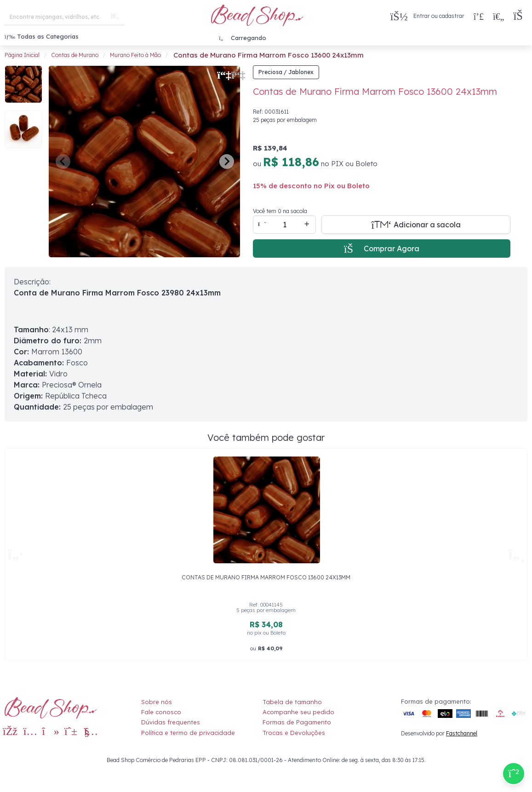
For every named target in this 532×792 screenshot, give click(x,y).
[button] (520, 16)
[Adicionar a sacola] (416, 225)
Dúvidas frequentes (171, 722)
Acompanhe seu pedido (298, 712)
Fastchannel (462, 733)
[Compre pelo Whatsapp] (514, 774)
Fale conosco (161, 712)
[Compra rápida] (479, 16)
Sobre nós (157, 702)
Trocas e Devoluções (294, 733)
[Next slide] (227, 162)
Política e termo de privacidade (188, 733)
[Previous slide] (63, 162)
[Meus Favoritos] (498, 16)
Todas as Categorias (42, 36)
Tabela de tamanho (292, 702)
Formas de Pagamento (297, 722)
